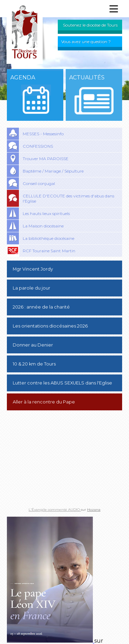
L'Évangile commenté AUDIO (55, 510)
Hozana (94, 510)
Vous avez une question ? (86, 42)
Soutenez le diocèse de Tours (90, 25)
